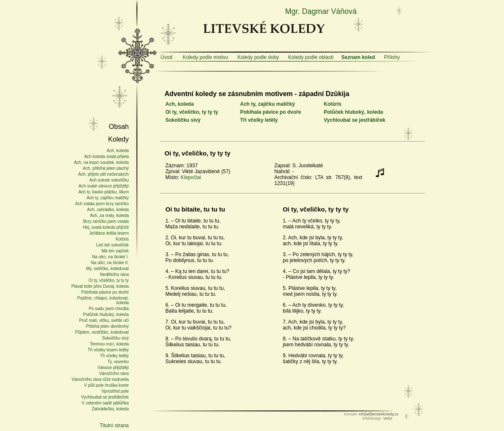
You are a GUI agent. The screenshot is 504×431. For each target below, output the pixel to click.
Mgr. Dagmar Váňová (321, 11)
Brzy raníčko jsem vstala (106, 221)
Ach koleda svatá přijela (107, 157)
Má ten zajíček (115, 251)
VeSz (387, 418)
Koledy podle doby (258, 57)
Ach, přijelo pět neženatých (103, 174)
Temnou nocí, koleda (109, 344)
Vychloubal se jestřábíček (354, 120)
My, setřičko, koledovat (108, 269)
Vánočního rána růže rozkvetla (100, 379)
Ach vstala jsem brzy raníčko (102, 204)
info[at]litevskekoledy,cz (379, 414)
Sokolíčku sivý (183, 120)
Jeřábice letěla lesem (109, 233)
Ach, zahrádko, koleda (108, 210)
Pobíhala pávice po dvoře (271, 112)
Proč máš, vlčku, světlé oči (104, 320)
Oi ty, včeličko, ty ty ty (192, 112)
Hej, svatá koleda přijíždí (106, 227)
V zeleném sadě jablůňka (105, 403)
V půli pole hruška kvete (106, 385)
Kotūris (332, 104)
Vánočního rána (114, 373)
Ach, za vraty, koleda (109, 215)
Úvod (166, 57)
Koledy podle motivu (205, 57)
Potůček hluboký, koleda (353, 112)
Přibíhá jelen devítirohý (107, 326)
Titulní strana (114, 426)
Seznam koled (358, 57)
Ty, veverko (118, 362)
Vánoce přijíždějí (113, 368)
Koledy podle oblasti (311, 57)
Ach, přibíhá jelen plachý (106, 168)
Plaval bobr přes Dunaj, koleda (100, 286)
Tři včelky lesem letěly (108, 350)
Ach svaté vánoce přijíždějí (104, 186)
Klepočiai (191, 177)
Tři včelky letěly (259, 120)
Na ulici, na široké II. (110, 263)
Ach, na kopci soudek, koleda (101, 162)
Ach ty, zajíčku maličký (268, 104)
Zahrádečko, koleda (110, 409)
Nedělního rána (114, 274)
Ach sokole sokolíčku (109, 180)
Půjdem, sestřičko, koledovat (102, 332)
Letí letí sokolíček (112, 245)
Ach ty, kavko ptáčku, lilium (103, 192)
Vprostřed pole (115, 391)
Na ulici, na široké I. (110, 257)
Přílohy (392, 57)
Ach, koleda (180, 104)
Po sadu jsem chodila (109, 309)
